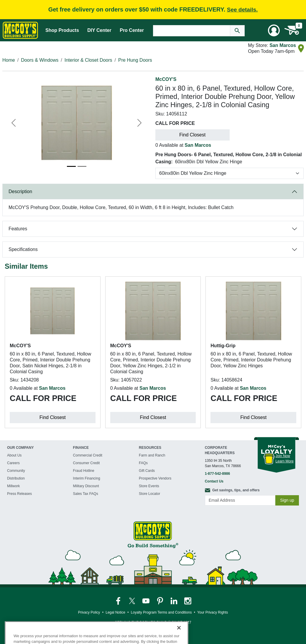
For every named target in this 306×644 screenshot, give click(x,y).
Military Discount (86, 486)
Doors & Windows (40, 60)
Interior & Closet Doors (88, 60)
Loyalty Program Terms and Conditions (161, 612)
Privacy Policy (89, 612)
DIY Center (99, 30)
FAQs (143, 463)
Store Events (149, 486)
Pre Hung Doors (135, 60)
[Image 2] (82, 166)
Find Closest (192, 135)
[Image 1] (71, 166)
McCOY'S (166, 79)
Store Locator (149, 494)
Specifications (23, 249)
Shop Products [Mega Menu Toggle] (62, 30)
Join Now (283, 456)
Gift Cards (147, 471)
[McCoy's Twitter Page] (133, 601)
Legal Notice (115, 612)
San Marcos (283, 45)
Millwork (13, 486)
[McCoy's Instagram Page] (188, 601)
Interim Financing (87, 478)
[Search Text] (192, 31)
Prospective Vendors (155, 478)
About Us (14, 455)
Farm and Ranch (152, 455)
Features (18, 229)
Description (20, 191)
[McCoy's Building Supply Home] (20, 30)
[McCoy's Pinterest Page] (161, 601)
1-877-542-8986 (217, 474)
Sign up (287, 500)
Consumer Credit (87, 463)
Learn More (285, 461)
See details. (242, 10)
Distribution (16, 478)
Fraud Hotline (84, 471)
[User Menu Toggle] (274, 30)
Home (9, 60)
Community (16, 471)
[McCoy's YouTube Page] (146, 601)
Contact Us (214, 481)
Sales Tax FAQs (86, 494)
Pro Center (132, 30)
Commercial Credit (88, 455)
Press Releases (19, 494)
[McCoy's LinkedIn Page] (174, 601)
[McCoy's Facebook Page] (119, 601)
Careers (13, 463)
